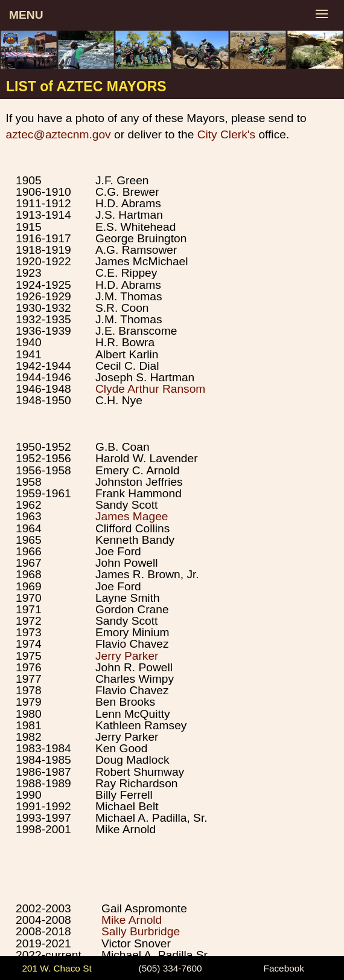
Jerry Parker (127, 656)
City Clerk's (226, 134)
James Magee (132, 516)
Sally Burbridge (141, 931)
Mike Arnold (132, 920)
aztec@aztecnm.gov (59, 134)
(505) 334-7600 (170, 968)
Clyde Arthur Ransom (150, 389)
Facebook (284, 968)
